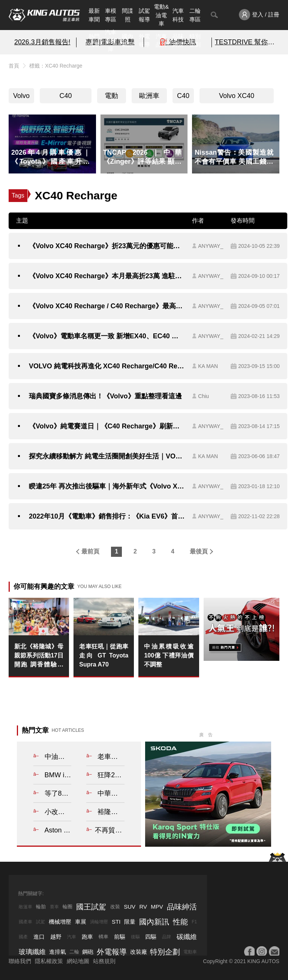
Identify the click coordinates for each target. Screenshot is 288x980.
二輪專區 (195, 15)
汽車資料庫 (111, 41)
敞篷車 (25, 907)
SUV (130, 907)
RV (143, 907)
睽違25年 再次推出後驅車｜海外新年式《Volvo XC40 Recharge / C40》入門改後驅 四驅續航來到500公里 (107, 486)
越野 (56, 937)
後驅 (135, 937)
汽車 (72, 937)
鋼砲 (88, 952)
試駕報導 (144, 15)
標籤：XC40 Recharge (56, 66)
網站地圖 (78, 961)
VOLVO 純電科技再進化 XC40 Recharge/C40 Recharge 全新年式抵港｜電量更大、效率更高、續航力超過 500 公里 (107, 366)
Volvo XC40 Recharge (237, 98)
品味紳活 (178, 41)
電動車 (111, 98)
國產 (23, 937)
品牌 (166, 937)
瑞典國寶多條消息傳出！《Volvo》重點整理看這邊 (105, 396)
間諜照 (127, 15)
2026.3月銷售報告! (42, 42)
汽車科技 (178, 15)
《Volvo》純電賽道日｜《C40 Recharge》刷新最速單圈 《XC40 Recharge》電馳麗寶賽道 (107, 426)
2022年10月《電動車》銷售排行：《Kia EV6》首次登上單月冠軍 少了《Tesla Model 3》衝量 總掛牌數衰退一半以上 (107, 516)
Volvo (21, 96)
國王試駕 (91, 907)
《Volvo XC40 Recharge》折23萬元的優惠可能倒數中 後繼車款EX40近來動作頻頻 (107, 246)
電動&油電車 (161, 15)
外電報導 (144, 41)
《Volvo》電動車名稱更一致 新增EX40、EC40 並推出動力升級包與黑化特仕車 (107, 336)
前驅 (120, 937)
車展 (81, 922)
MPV (157, 907)
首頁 (14, 66)
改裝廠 (139, 952)
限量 (130, 922)
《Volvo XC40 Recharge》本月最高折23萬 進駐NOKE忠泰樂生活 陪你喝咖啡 (107, 276)
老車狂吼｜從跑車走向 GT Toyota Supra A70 (104, 655)
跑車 (87, 937)
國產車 (25, 922)
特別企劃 (195, 41)
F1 (194, 922)
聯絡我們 (20, 961)
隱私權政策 (49, 961)
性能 (180, 922)
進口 (39, 937)
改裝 (115, 907)
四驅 (151, 937)
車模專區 (111, 15)
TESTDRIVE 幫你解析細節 (246, 42)
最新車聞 (94, 15)
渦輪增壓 (99, 922)
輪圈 (67, 907)
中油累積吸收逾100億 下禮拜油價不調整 (169, 655)
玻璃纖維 (32, 952)
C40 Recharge (66, 98)
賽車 (54, 907)
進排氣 (58, 952)
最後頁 (199, 551)
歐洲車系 (149, 98)
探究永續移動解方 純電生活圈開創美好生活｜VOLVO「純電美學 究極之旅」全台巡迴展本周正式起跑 (107, 456)
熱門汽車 (94, 41)
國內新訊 (127, 41)
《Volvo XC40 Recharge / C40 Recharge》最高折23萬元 (107, 306)
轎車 (103, 937)
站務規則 (104, 961)
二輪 (74, 952)
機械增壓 (60, 922)
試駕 (40, 922)
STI (116, 922)
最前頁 (90, 551)
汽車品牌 (161, 41)
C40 (183, 96)
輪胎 (41, 907)
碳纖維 (187, 937)
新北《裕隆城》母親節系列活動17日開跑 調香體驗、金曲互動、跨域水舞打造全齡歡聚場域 (39, 656)
